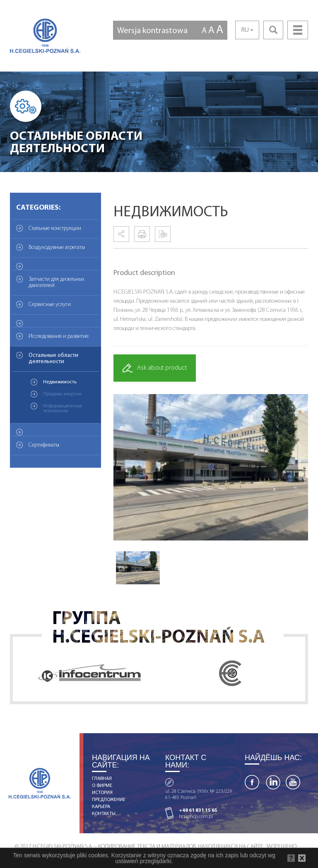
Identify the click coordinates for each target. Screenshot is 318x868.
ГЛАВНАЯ (102, 779)
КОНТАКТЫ (104, 814)
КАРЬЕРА (101, 807)
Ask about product (155, 368)
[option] (211, 467)
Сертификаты (44, 445)
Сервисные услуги (50, 305)
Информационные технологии (63, 409)
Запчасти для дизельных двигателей (57, 282)
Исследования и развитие (59, 336)
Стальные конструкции (55, 228)
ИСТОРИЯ (102, 793)
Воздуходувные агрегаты (57, 247)
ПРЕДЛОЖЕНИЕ (109, 800)
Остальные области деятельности (53, 359)
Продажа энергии (62, 394)
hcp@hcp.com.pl (196, 817)
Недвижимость (60, 382)
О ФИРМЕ (102, 786)
